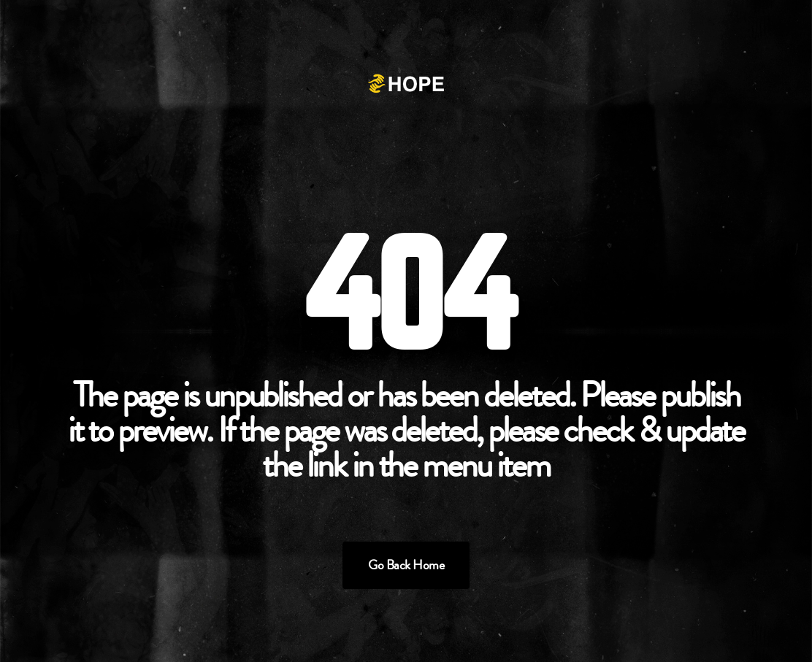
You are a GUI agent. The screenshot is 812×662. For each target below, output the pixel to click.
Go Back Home (406, 565)
